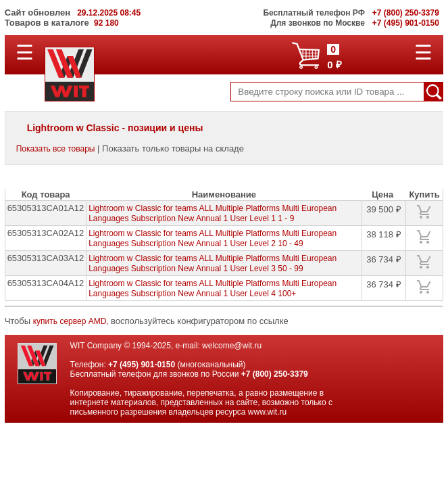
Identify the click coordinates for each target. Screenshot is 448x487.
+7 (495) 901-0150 (142, 365)
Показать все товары (56, 149)
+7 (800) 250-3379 (275, 374)
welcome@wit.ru (232, 346)
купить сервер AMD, (72, 321)
